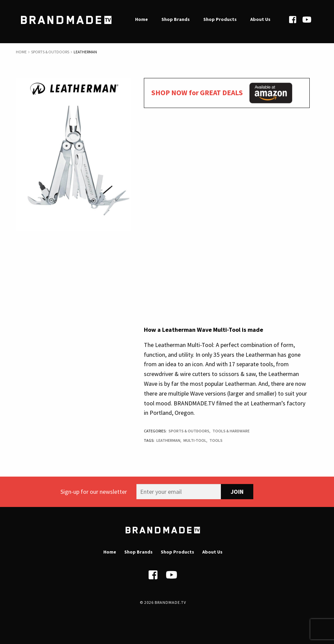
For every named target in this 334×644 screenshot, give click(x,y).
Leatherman (168, 440)
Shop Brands (138, 552)
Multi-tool (195, 440)
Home (21, 52)
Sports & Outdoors (50, 52)
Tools (216, 440)
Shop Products (177, 552)
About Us (212, 552)
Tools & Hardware (231, 431)
